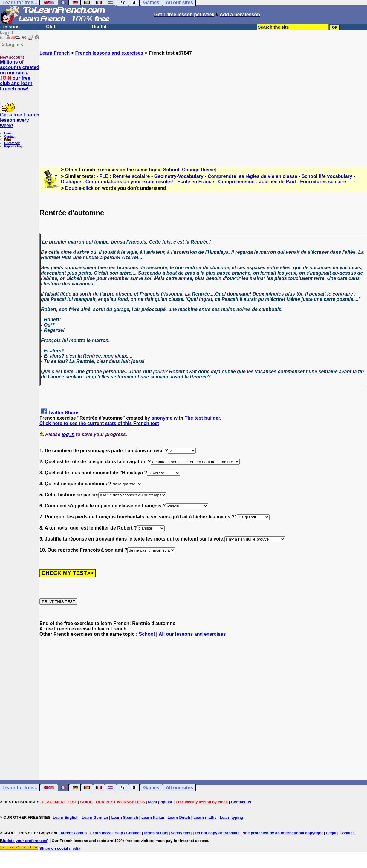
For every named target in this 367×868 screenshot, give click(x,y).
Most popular (160, 802)
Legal (331, 833)
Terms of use (155, 833)
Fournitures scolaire (323, 182)
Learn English (66, 817)
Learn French (55, 53)
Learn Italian (153, 817)
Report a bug (13, 146)
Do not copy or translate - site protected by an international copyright (259, 833)
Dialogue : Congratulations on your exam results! (117, 182)
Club (51, 27)
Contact (10, 137)
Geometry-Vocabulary (179, 176)
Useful (99, 27)
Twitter (56, 413)
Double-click (79, 188)
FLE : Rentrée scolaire (125, 176)
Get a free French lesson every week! (20, 120)
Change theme (198, 170)
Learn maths (205, 817)
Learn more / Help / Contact (116, 833)
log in (68, 434)
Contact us (241, 802)
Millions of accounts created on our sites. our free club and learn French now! (20, 75)
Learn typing (231, 817)
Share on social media (60, 848)
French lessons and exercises (109, 53)
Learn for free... (20, 788)
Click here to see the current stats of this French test (99, 423)
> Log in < (13, 44)
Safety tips (181, 833)
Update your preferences (24, 841)
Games (151, 788)
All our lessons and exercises (192, 634)
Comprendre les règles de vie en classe (253, 176)
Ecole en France (196, 182)
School (171, 170)
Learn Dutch (179, 817)
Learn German (95, 817)
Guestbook (12, 143)
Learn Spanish (125, 817)
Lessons (10, 27)
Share (71, 413)
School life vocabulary (327, 176)
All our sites (179, 788)
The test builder (202, 418)
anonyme (162, 418)
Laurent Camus (73, 833)
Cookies (347, 833)
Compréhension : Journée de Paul (257, 182)
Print (8, 140)
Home (8, 133)
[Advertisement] (203, 108)
